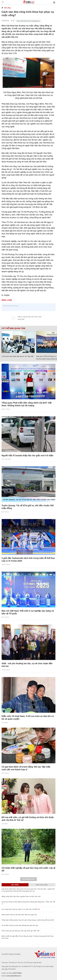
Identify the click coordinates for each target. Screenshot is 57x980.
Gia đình (5, 723)
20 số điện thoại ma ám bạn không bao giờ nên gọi (20, 925)
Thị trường (6, 459)
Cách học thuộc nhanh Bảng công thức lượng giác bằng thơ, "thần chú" (27, 902)
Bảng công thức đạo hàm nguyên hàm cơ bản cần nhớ (21, 896)
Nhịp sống (6, 409)
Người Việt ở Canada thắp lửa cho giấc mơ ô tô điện (27, 455)
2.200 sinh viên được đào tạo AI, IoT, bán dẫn (18, 356)
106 (38, 909)
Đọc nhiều (15, 885)
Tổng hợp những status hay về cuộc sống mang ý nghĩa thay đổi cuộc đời (28, 920)
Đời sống (7, 8)
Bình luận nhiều (42, 885)
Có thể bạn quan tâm (13, 328)
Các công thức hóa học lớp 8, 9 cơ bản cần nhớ (18, 909)
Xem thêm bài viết (28, 879)
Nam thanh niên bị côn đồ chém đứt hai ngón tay (19, 915)
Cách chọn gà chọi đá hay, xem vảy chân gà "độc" (19, 931)
